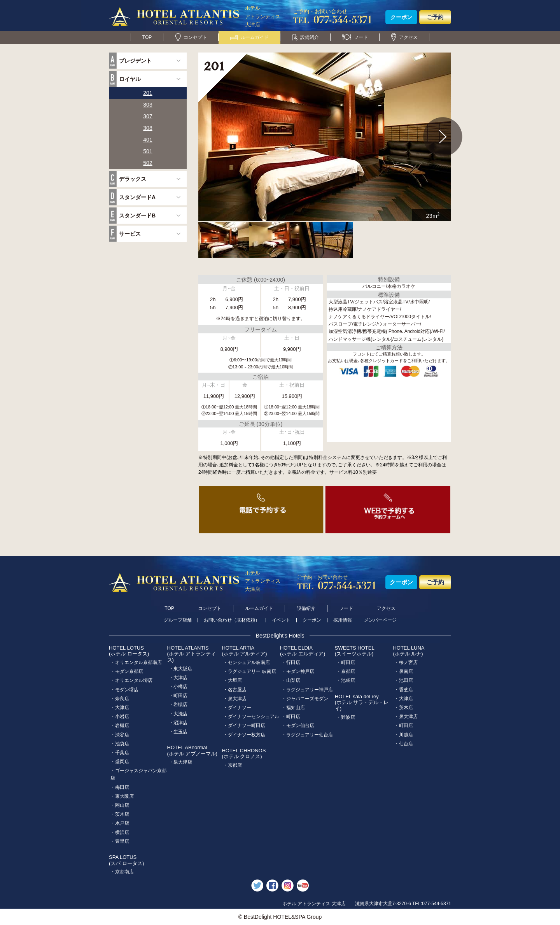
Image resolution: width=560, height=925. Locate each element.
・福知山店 (293, 708)
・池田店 (404, 680)
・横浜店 (120, 832)
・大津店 (120, 708)
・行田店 (291, 662)
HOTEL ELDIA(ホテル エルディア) (303, 651)
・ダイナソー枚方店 (244, 735)
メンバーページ (380, 620)
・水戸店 (120, 823)
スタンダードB (137, 215)
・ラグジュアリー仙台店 (307, 735)
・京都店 (233, 765)
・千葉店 (120, 753)
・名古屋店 (235, 690)
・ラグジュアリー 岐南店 (249, 671)
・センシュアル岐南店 (247, 662)
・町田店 (178, 696)
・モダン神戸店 (298, 671)
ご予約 (435, 17)
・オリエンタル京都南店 (136, 662)
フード (355, 37)
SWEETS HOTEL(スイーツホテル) (355, 651)
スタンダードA (137, 197)
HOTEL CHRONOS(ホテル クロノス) (244, 754)
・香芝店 (404, 690)
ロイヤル (130, 79)
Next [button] (443, 137)
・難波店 (346, 717)
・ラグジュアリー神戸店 (307, 690)
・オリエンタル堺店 (131, 680)
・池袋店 (120, 744)
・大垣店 (233, 680)
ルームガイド (249, 37)
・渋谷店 (120, 735)
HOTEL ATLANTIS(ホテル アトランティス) (192, 654)
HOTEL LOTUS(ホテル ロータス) (129, 651)
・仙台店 (404, 744)
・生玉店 (178, 732)
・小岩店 (120, 717)
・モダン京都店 (127, 671)
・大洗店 (178, 714)
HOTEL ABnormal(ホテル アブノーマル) (192, 751)
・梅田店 (120, 787)
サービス (130, 234)
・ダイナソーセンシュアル (251, 717)
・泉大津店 (180, 762)
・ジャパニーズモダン (305, 699)
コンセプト (191, 37)
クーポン (401, 17)
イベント (281, 620)
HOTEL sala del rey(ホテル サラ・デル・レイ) (362, 703)
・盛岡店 (120, 762)
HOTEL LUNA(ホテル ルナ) (409, 651)
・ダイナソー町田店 (244, 725)
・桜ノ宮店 (406, 662)
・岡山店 (120, 805)
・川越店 (404, 735)
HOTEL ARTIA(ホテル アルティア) (244, 651)
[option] (325, 137)
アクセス (404, 37)
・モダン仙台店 (298, 725)
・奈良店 (120, 699)
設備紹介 (305, 37)
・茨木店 (120, 814)
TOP (147, 37)
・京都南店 (122, 872)
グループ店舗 (178, 620)
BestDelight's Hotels (280, 636)
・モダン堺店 (124, 690)
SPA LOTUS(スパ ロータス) (126, 860)
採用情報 (343, 620)
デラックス (133, 179)
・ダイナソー (237, 708)
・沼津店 (178, 723)
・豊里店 (120, 841)
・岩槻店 (120, 725)
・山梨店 (291, 680)
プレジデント (135, 61)
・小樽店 (178, 687)
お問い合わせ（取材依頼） (232, 620)
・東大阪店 (122, 796)
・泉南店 (404, 671)
